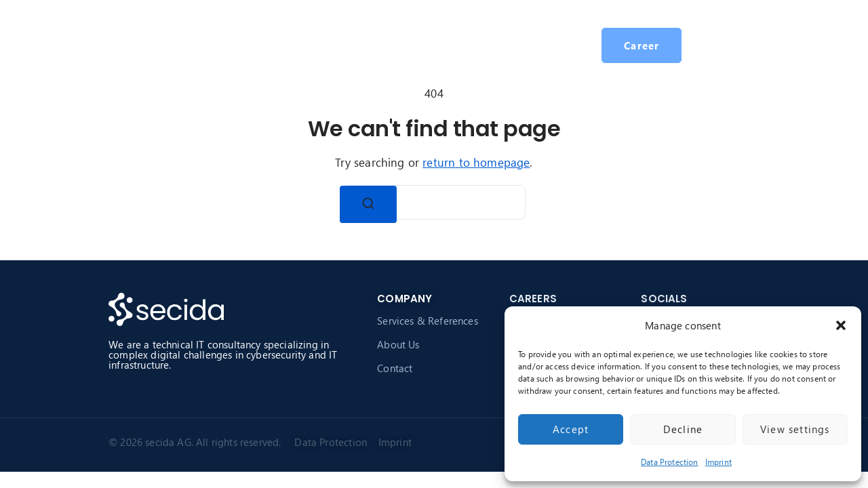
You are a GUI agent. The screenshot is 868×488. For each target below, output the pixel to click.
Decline (683, 429)
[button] (841, 325)
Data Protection (670, 462)
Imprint (718, 462)
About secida (394, 45)
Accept (571, 429)
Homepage (248, 45)
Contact (395, 368)
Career (466, 45)
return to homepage (476, 162)
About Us (398, 344)
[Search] (368, 204)
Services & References (428, 321)
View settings (795, 429)
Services (318, 45)
